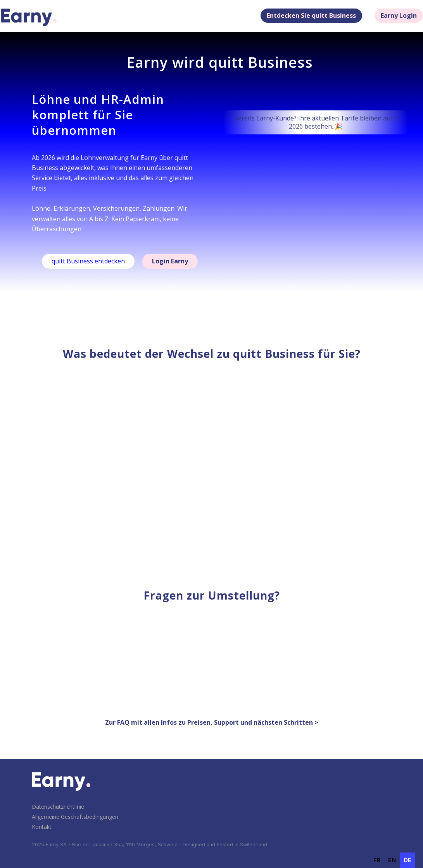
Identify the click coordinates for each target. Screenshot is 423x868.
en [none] (392, 860)
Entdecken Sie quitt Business (311, 15)
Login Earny (170, 261)
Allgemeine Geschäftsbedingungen (75, 817)
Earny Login (399, 15)
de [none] (407, 860)
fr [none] (377, 860)
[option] (377, 860)
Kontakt (42, 827)
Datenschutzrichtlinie (58, 807)
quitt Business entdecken (88, 261)
